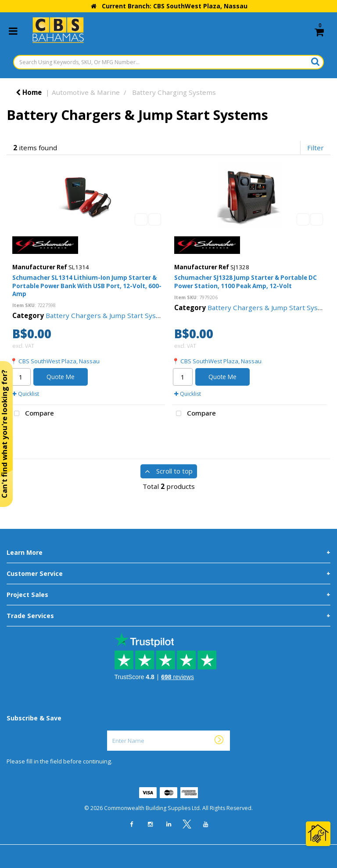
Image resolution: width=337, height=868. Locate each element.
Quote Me (61, 377)
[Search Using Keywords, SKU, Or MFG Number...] (168, 62)
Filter (315, 148)
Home (29, 92)
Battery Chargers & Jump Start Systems (109, 315)
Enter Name (109, 730)
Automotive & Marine (86, 92)
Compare (32, 414)
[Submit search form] (315, 61)
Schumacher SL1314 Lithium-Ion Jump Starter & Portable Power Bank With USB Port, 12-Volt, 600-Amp (87, 286)
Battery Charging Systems (174, 92)
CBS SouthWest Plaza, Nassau (59, 361)
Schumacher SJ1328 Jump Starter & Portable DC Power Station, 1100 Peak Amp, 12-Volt (246, 282)
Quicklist (26, 394)
